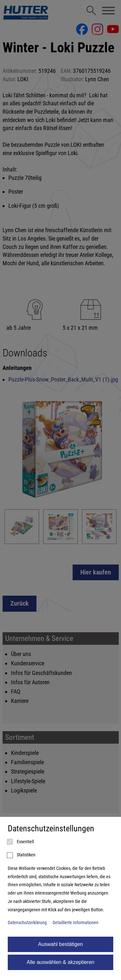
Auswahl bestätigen (60, 944)
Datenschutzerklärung (27, 923)
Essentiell (21, 842)
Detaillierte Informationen (76, 923)
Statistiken (22, 855)
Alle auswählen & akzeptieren (61, 962)
